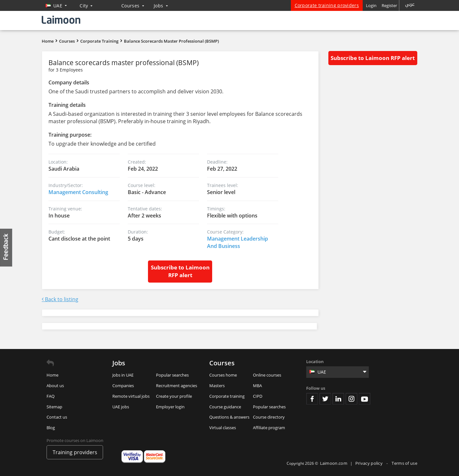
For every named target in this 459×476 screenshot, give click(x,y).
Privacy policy (370, 463)
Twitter (325, 399)
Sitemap (54, 407)
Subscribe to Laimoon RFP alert (180, 271)
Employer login (170, 407)
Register (389, 5)
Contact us (57, 417)
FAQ (51, 396)
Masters (217, 386)
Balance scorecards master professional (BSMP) (171, 41)
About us (55, 386)
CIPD (258, 396)
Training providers (75, 452)
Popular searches (172, 375)
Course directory (269, 417)
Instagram (351, 399)
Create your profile (174, 396)
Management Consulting (78, 192)
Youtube (365, 399)
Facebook (312, 399)
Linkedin (338, 399)
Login (371, 5)
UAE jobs (121, 407)
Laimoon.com (334, 463)
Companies (123, 386)
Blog (51, 428)
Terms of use (404, 463)
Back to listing (60, 299)
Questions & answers (229, 417)
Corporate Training (99, 41)
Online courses (267, 375)
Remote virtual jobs (131, 396)
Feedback (6, 247)
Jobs (161, 6)
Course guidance (225, 407)
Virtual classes (223, 428)
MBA (257, 386)
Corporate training (227, 396)
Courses (133, 6)
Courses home (223, 375)
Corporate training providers (327, 5)
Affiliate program (269, 428)
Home (48, 41)
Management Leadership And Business (238, 242)
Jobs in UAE (123, 375)
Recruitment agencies (177, 386)
